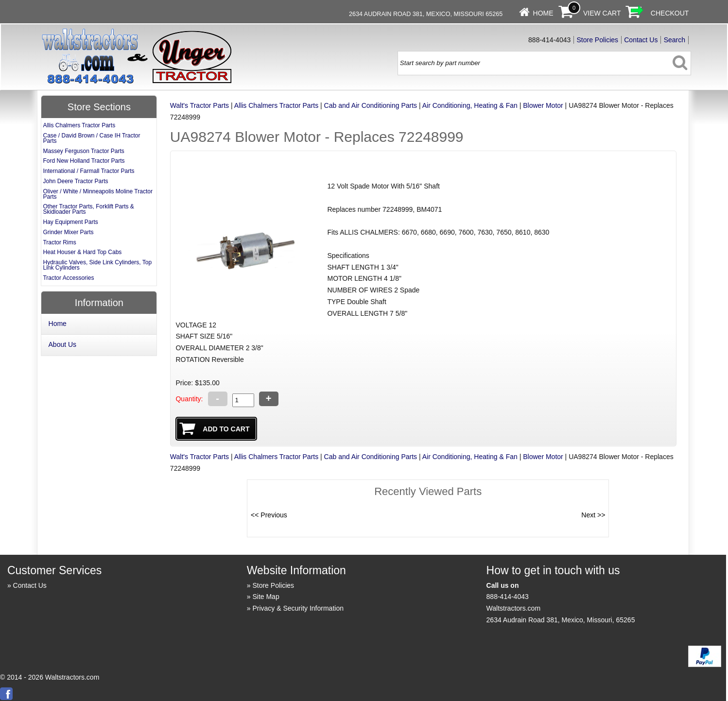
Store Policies (597, 40)
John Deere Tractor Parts (75, 181)
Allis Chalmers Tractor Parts (276, 105)
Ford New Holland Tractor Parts (84, 161)
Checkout (670, 13)
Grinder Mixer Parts (68, 232)
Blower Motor (543, 105)
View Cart (602, 13)
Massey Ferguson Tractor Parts (83, 151)
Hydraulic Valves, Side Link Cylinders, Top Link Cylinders (97, 265)
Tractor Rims (59, 242)
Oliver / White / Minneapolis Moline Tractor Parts (97, 194)
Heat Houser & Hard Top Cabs (82, 252)
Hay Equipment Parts (70, 222)
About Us (63, 344)
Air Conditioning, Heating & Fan (470, 105)
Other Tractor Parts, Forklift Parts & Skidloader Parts (88, 209)
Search (675, 40)
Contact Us (641, 40)
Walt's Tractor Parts (199, 105)
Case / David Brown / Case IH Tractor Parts (91, 138)
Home (543, 13)
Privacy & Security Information (298, 608)
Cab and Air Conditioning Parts (371, 105)
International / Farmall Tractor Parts (88, 171)
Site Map (266, 597)
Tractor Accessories (68, 278)
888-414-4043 (508, 597)
